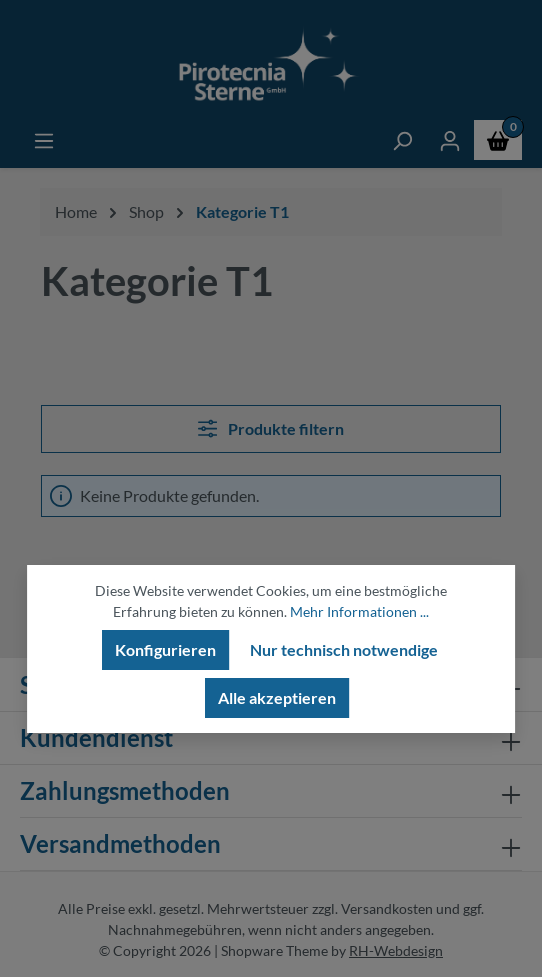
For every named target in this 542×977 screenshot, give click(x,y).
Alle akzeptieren (277, 697)
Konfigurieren (165, 649)
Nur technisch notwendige (344, 649)
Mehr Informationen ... (359, 611)
